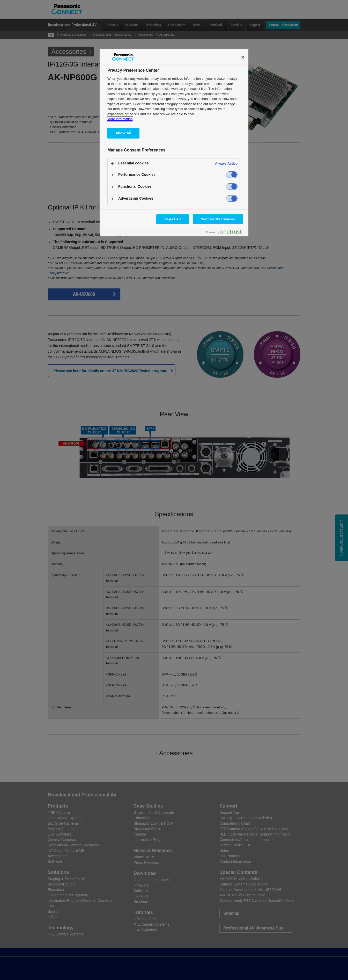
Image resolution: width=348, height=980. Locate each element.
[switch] (232, 175)
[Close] (243, 57)
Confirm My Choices (218, 219)
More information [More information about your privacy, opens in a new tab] (120, 119)
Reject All (173, 219)
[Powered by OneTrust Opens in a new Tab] (226, 233)
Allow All (123, 133)
